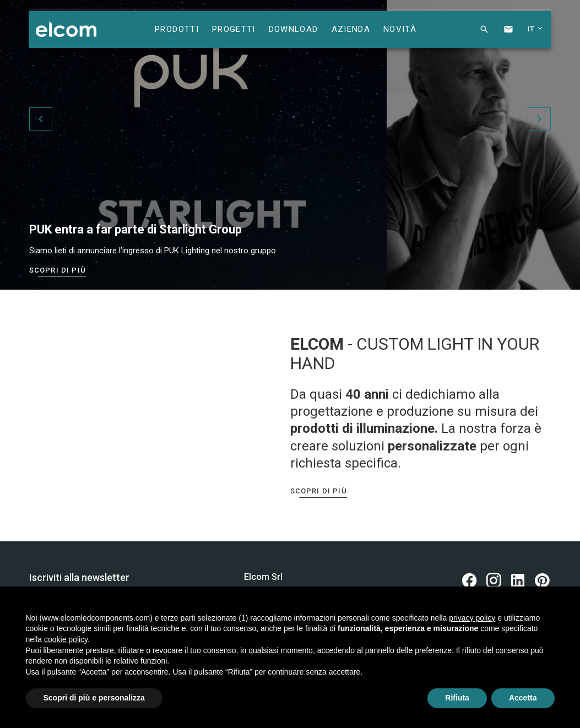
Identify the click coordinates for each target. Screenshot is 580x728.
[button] (475, 32)
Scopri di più (58, 270)
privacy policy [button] (472, 618)
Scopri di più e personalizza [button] (94, 698)
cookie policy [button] (66, 639)
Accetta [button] (523, 698)
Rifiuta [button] (457, 698)
